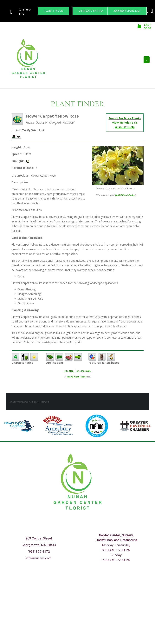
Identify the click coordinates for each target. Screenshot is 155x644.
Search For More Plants (125, 118)
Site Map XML (84, 371)
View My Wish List (125, 122)
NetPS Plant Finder (125, 195)
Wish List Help (125, 127)
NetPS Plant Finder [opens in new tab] (77, 377)
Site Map (69, 371)
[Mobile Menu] (147, 60)
